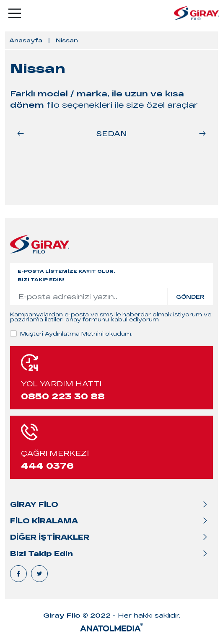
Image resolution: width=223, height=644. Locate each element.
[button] (202, 133)
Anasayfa (26, 40)
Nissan (67, 40)
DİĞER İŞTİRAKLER (50, 537)
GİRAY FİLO (34, 504)
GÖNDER (190, 297)
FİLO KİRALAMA (44, 521)
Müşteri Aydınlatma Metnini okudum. (76, 334)
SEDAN (112, 133)
